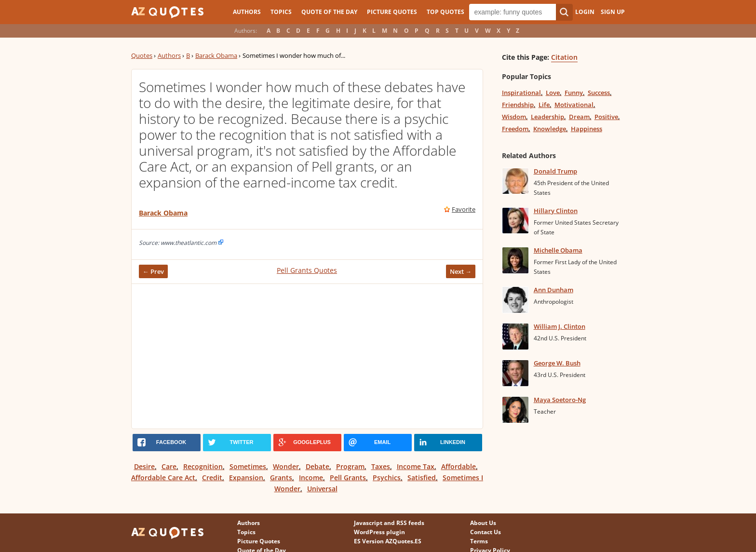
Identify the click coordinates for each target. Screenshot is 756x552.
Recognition (203, 466)
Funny (574, 93)
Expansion (246, 478)
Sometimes (248, 466)
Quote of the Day (329, 12)
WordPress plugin (379, 532)
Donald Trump (555, 171)
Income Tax (416, 466)
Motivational (574, 105)
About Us (483, 523)
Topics (281, 12)
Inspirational (521, 93)
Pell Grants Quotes (307, 270)
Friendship (518, 105)
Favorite (464, 209)
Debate (317, 466)
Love (553, 93)
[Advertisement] (307, 356)
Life (544, 105)
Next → (461, 271)
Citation (564, 57)
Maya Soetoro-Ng (560, 400)
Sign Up (613, 12)
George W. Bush (557, 363)
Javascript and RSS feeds (389, 523)
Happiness (587, 129)
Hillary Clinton (556, 211)
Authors (247, 12)
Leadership (547, 117)
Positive (606, 117)
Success (599, 93)
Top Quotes (445, 12)
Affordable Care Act (163, 478)
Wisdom (514, 117)
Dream (579, 117)
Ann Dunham (553, 290)
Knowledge (550, 129)
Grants (281, 478)
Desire (144, 466)
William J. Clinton (560, 326)
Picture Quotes (392, 12)
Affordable (459, 466)
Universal (322, 489)
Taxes (381, 466)
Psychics (387, 478)
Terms (479, 541)
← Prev (153, 271)
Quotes (142, 55)
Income (311, 478)
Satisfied (422, 478)
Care (169, 466)
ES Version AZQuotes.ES (388, 541)
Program (350, 466)
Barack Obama (216, 55)
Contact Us (486, 532)
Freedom (515, 129)
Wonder (286, 466)
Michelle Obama (558, 250)
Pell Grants (348, 478)
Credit (212, 478)
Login (585, 12)
